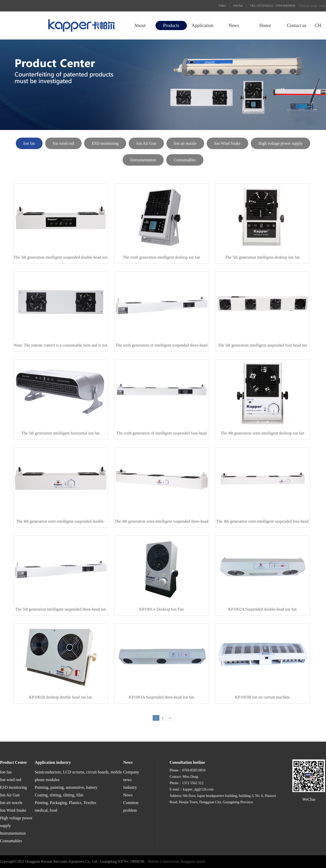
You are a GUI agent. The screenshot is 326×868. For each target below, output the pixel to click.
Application (203, 25)
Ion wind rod (63, 143)
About (140, 25)
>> (170, 718)
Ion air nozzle (185, 143)
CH (318, 25)
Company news (131, 776)
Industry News (130, 791)
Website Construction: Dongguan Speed (176, 862)
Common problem (131, 806)
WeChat (238, 6)
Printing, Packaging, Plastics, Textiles (65, 803)
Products (171, 25)
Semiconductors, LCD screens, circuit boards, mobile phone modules (78, 776)
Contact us (297, 25)
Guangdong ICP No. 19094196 (122, 862)
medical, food (46, 810)
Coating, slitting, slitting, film (59, 795)
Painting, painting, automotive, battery (66, 787)
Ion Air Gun (146, 143)
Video (222, 6)
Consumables (185, 160)
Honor (265, 25)
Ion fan (29, 143)
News (234, 25)
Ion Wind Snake (227, 143)
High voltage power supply (281, 143)
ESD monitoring (105, 143)
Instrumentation (143, 160)
